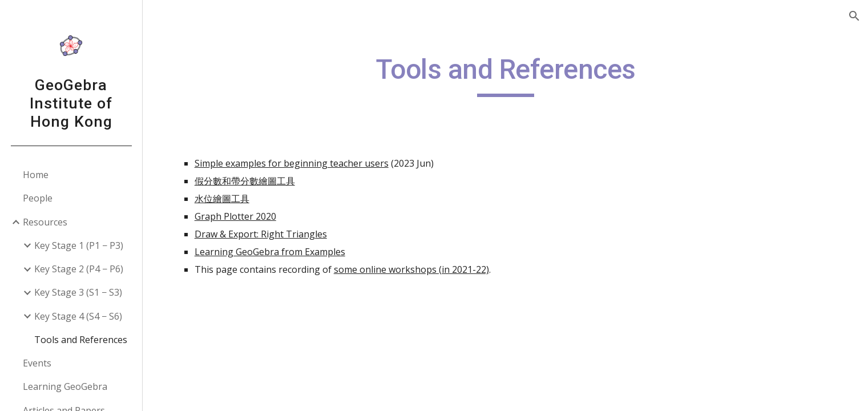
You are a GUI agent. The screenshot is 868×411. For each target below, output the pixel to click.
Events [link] (37, 363)
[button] (854, 16)
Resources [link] (45, 222)
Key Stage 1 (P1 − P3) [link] (79, 245)
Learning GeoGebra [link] (65, 386)
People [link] (38, 198)
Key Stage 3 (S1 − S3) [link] (78, 292)
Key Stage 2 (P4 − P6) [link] (79, 269)
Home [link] (36, 175)
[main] (506, 75)
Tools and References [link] (81, 340)
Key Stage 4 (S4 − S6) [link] (78, 316)
